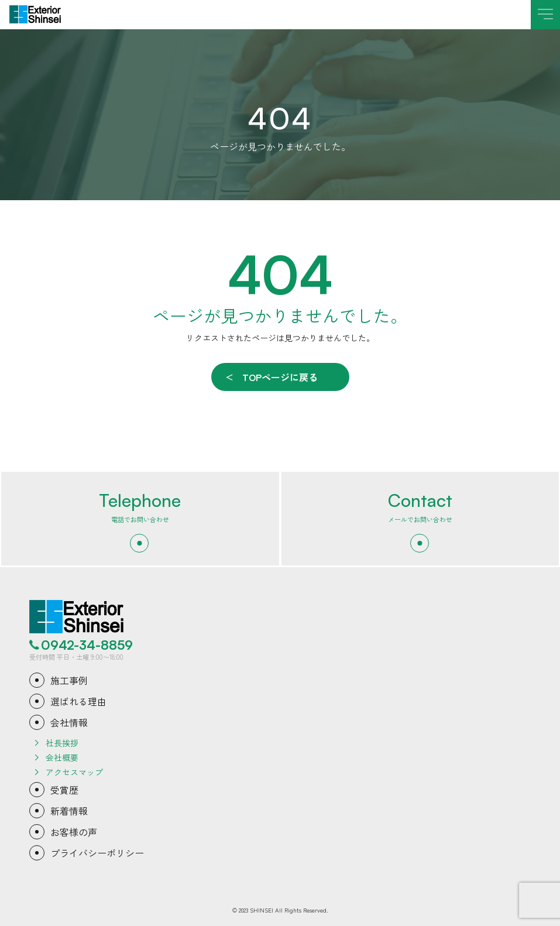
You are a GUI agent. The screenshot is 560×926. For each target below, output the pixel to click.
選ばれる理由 (78, 701)
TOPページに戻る (280, 377)
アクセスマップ (74, 772)
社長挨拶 (62, 743)
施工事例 (69, 680)
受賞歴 (64, 790)
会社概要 (62, 757)
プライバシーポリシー (97, 853)
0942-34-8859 (87, 645)
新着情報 (69, 811)
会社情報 (69, 722)
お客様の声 (74, 832)
